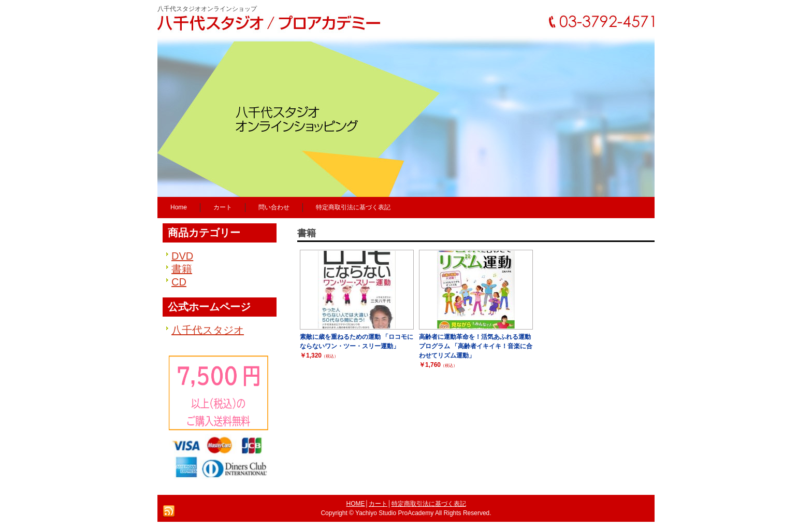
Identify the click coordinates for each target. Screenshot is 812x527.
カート (378, 504)
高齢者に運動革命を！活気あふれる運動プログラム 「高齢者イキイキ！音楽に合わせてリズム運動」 (476, 346)
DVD (182, 256)
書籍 (182, 269)
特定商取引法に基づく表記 (429, 504)
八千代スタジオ (208, 330)
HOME (356, 504)
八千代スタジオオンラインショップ (207, 9)
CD (179, 282)
